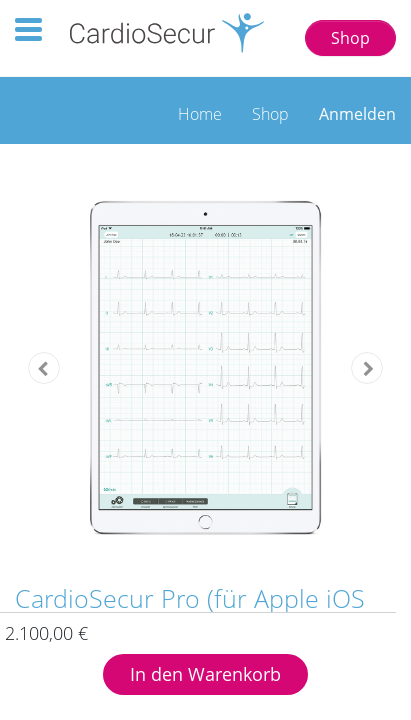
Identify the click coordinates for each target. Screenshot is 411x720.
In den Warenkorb (205, 674)
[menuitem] (200, 109)
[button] (43, 368)
